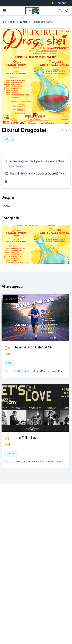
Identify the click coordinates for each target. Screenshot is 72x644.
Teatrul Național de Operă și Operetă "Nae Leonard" (36, 162)
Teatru (24, 22)
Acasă (12, 22)
